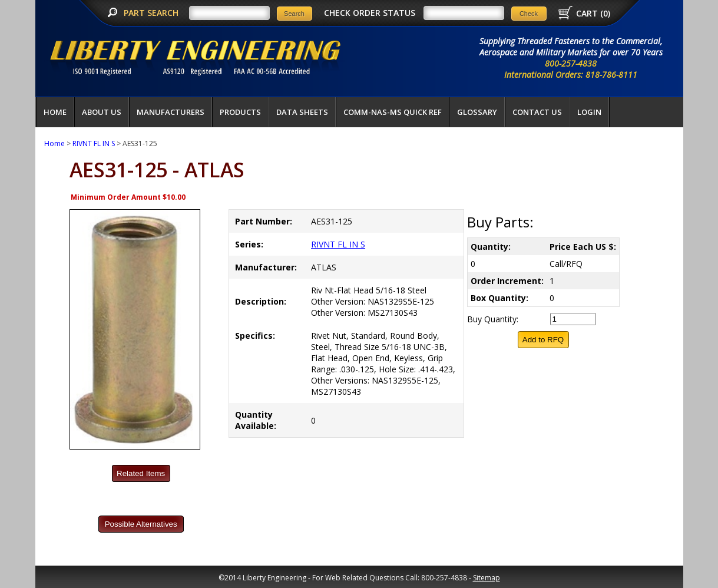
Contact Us (537, 112)
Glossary (477, 112)
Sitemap (487, 578)
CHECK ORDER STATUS (370, 13)
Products (240, 112)
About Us (102, 112)
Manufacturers (171, 112)
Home (55, 112)
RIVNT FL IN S (94, 143)
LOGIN (589, 112)
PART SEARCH (152, 13)
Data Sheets (302, 112)
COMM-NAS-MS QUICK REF (393, 112)
